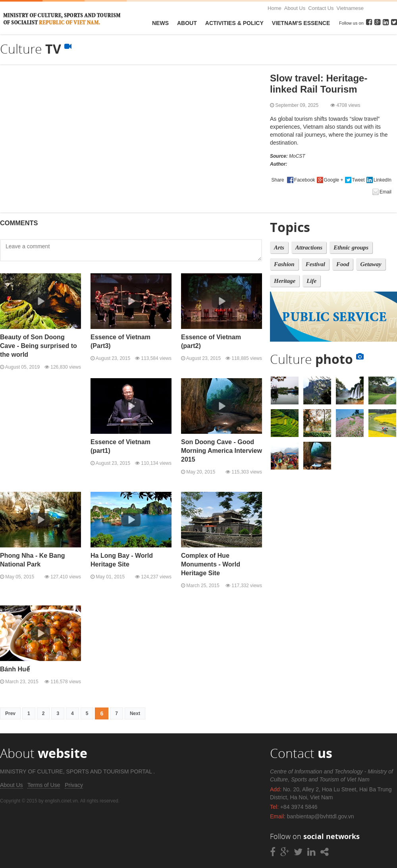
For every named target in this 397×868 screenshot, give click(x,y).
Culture (317, 359)
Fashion (284, 264)
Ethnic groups (351, 247)
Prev (10, 713)
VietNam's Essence (301, 23)
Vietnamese (350, 8)
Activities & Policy (234, 23)
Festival (315, 264)
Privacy (74, 785)
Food (343, 264)
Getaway (371, 264)
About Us (295, 8)
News (160, 23)
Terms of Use (44, 785)
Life (311, 281)
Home (275, 8)
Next (135, 713)
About (187, 23)
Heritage (285, 281)
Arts (279, 247)
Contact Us (321, 8)
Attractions (309, 247)
